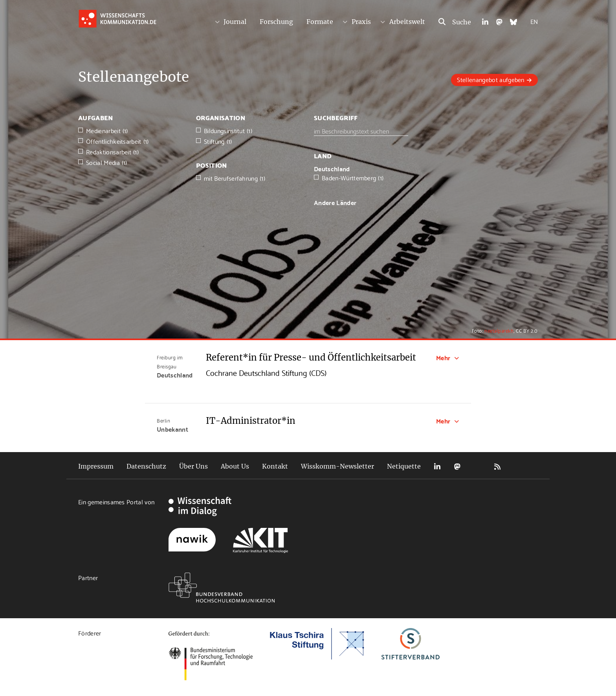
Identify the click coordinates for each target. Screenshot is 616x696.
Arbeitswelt (407, 22)
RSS (497, 466)
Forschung (276, 22)
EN (534, 21)
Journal (235, 22)
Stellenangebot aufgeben (490, 79)
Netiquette (404, 466)
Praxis (361, 22)
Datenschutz (146, 466)
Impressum (96, 466)
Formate (320, 22)
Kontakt (275, 466)
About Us (235, 466)
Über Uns (193, 466)
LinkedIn (437, 466)
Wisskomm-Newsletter (337, 466)
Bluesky (477, 466)
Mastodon (457, 466)
